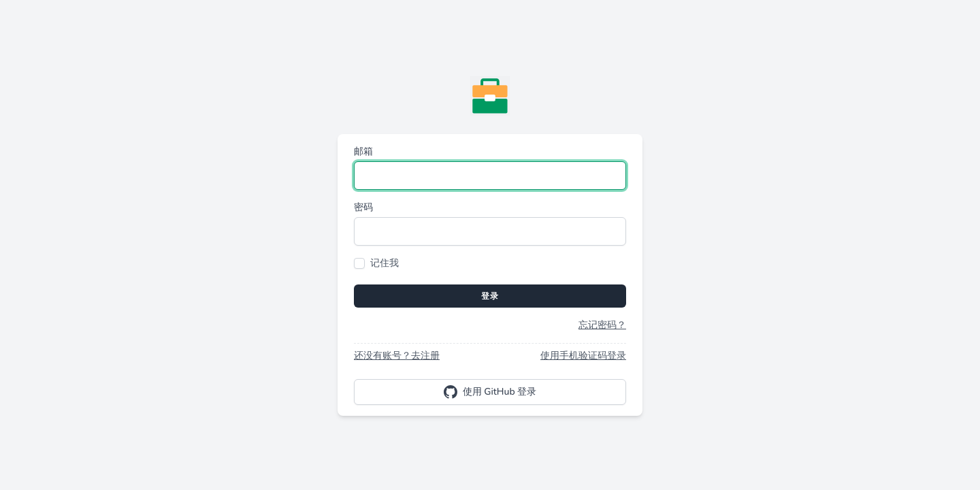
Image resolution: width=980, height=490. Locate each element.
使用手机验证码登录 (583, 356)
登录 (490, 296)
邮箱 (363, 151)
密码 (363, 207)
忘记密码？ (602, 325)
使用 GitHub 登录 (490, 392)
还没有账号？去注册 (397, 356)
